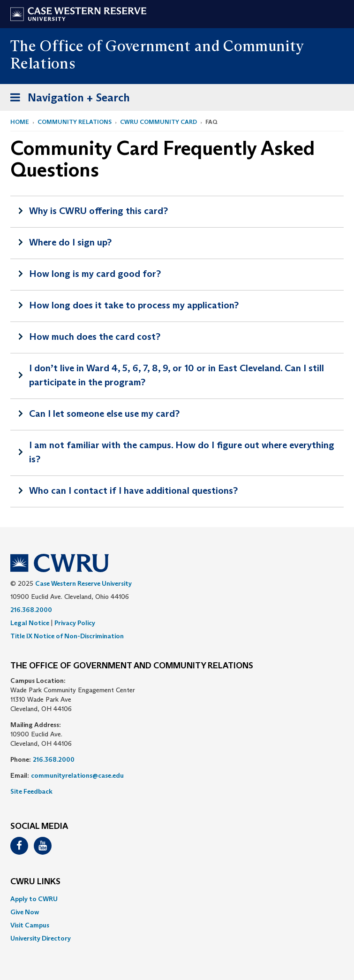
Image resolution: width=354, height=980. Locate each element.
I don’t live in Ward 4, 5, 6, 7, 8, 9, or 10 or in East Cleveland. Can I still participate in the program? (177, 375)
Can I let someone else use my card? (104, 413)
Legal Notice (30, 623)
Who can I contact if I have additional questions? (133, 490)
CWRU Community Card (158, 122)
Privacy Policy (75, 623)
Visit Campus (30, 925)
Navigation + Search (67, 99)
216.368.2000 (31, 610)
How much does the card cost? (95, 337)
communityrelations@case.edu (77, 775)
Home (20, 122)
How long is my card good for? (95, 274)
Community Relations (75, 122)
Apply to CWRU (34, 899)
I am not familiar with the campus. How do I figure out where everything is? (182, 452)
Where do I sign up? (70, 242)
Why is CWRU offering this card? (98, 211)
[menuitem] (177, 899)
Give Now (25, 912)
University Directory (41, 938)
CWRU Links (35, 882)
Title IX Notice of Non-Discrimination (67, 636)
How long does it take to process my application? (134, 305)
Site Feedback (31, 791)
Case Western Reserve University (83, 583)
